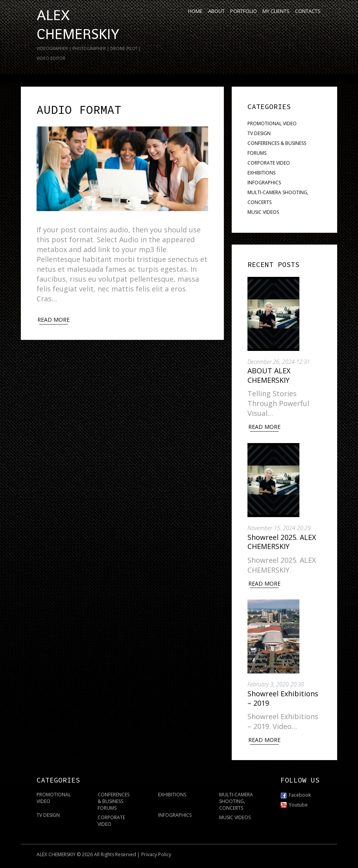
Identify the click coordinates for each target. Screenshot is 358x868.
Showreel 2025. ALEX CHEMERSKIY (282, 542)
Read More (264, 427)
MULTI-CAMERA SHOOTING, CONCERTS (236, 801)
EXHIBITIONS (261, 173)
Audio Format (79, 109)
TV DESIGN (259, 133)
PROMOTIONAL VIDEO (272, 123)
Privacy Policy (156, 854)
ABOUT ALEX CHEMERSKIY (269, 375)
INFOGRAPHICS (264, 183)
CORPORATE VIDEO (269, 163)
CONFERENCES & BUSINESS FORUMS (113, 801)
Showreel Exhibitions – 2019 (283, 698)
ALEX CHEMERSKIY (56, 854)
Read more (54, 320)
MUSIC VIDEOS (263, 212)
